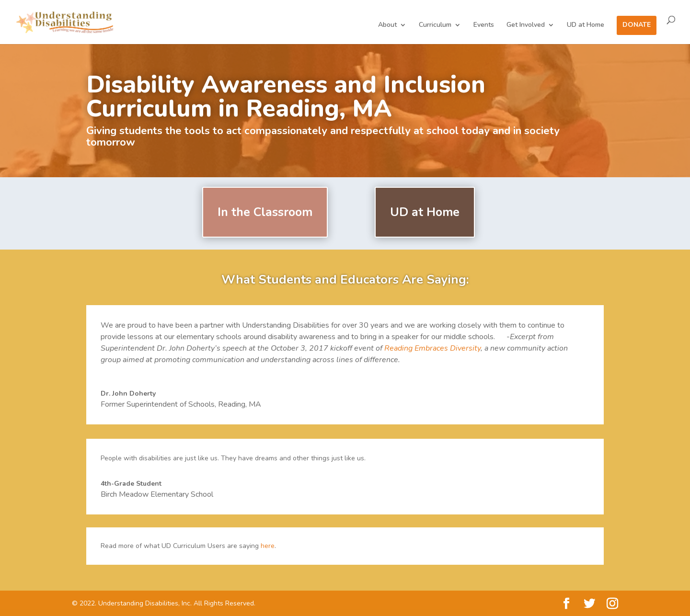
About (387, 25)
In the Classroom (265, 212)
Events (484, 25)
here (268, 546)
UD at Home (586, 25)
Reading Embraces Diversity (432, 348)
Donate (637, 25)
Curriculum (435, 25)
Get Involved (526, 25)
